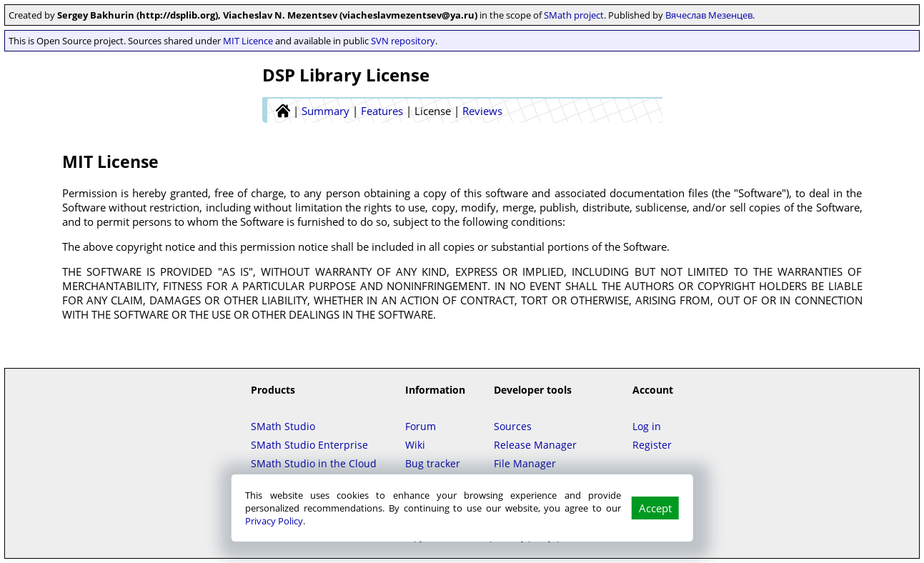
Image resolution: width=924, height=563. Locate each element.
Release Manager (535, 445)
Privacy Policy (274, 521)
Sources (513, 426)
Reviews (482, 111)
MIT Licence (248, 41)
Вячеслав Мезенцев (709, 15)
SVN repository (403, 41)
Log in (647, 426)
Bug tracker (433, 463)
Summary (326, 111)
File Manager (525, 463)
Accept (655, 508)
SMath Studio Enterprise (309, 445)
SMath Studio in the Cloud (314, 463)
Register (652, 445)
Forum (421, 426)
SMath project (574, 15)
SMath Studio (283, 426)
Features (382, 111)
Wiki (415, 445)
